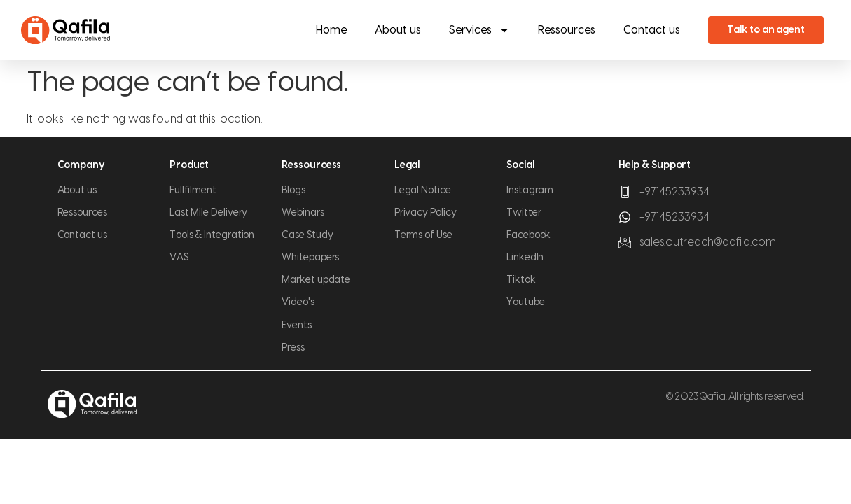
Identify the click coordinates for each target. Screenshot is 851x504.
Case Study (307, 235)
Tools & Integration (212, 235)
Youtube (525, 302)
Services (479, 30)
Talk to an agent (766, 30)
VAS (179, 258)
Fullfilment (193, 190)
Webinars (303, 213)
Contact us (652, 30)
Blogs (293, 190)
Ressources (567, 30)
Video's (298, 302)
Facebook (528, 235)
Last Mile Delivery (209, 213)
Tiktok (521, 280)
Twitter (524, 213)
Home (331, 30)
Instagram (530, 190)
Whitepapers (310, 258)
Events (297, 325)
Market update (316, 280)
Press (293, 348)
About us (398, 30)
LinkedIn (525, 258)
